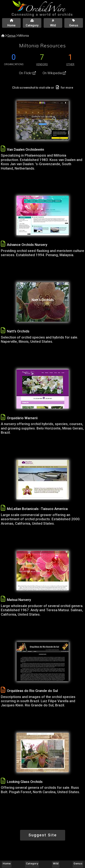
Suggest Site (43, 835)
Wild (56, 863)
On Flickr (27, 73)
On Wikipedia (54, 73)
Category (32, 863)
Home (7, 863)
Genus (11, 36)
